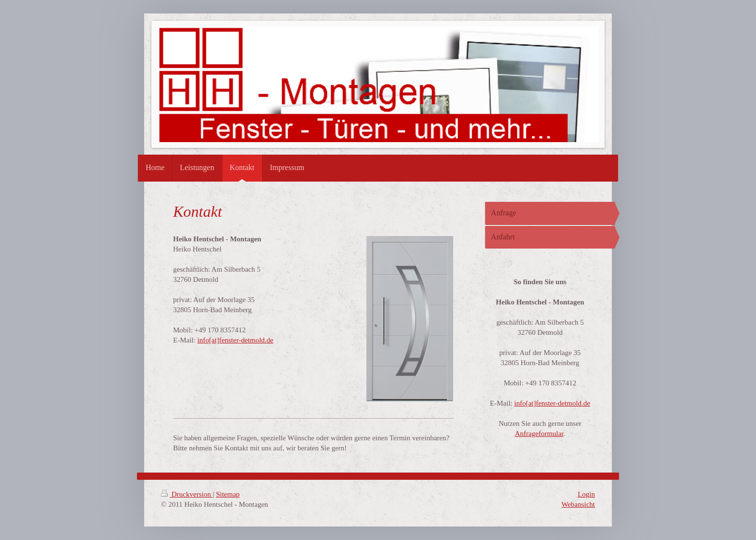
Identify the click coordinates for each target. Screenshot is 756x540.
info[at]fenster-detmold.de (235, 340)
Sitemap (228, 494)
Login (586, 494)
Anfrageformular (539, 434)
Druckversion (187, 494)
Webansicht (578, 504)
